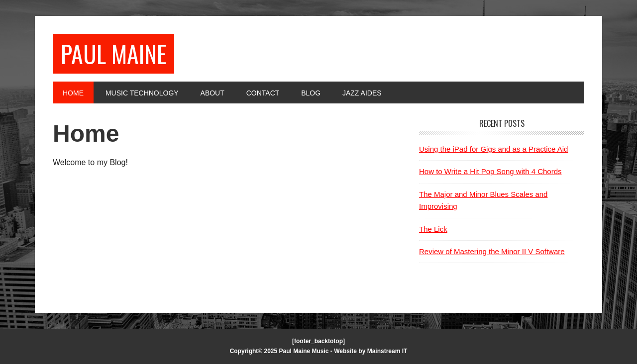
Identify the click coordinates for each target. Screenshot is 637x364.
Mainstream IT (387, 351)
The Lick (433, 229)
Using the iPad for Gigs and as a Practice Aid (493, 149)
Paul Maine (113, 53)
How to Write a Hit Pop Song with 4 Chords (490, 171)
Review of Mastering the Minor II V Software (492, 251)
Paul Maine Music (304, 351)
